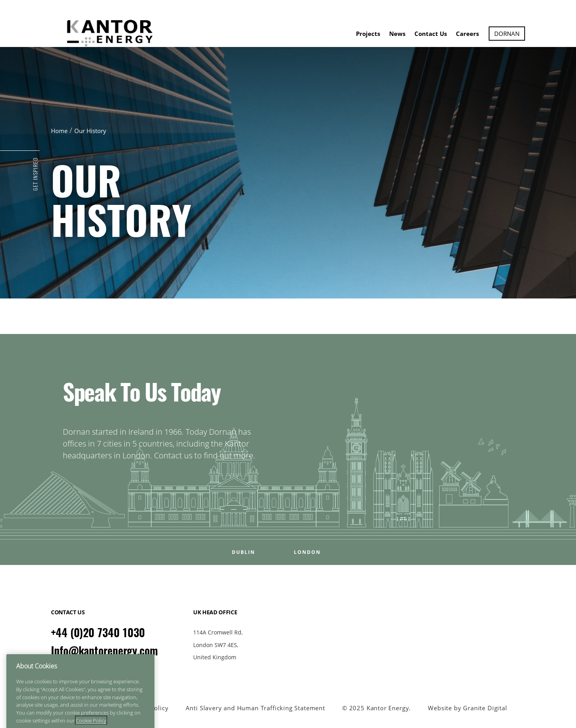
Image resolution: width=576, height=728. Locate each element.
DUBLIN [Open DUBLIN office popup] (244, 552)
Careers (467, 34)
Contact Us (431, 34)
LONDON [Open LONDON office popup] (307, 552)
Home (59, 131)
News (397, 34)
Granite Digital (485, 708)
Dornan (507, 34)
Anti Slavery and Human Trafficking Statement (255, 708)
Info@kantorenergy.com (104, 651)
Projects (368, 34)
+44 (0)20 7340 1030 (98, 632)
